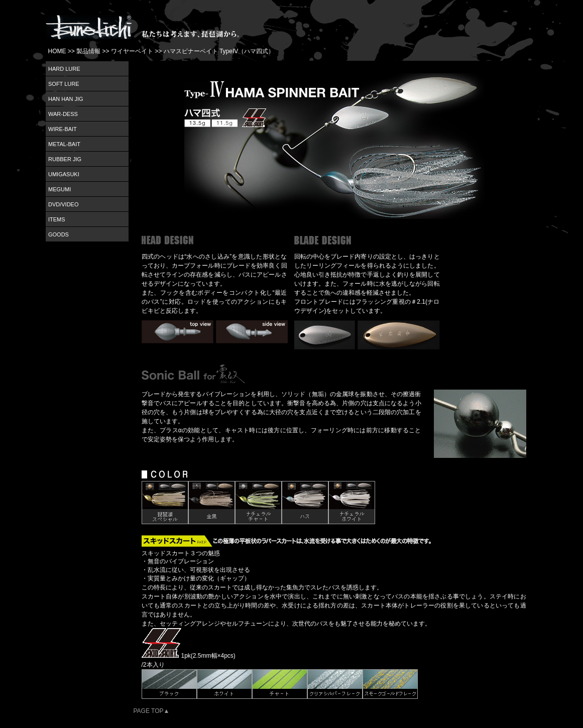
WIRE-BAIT (63, 129)
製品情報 (88, 51)
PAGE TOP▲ (152, 711)
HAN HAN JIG (66, 99)
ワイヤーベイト (132, 51)
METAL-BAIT (64, 144)
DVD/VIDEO (64, 204)
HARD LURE (64, 69)
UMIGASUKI (64, 174)
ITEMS (57, 219)
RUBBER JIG (65, 159)
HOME (57, 51)
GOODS (59, 234)
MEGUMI (60, 189)
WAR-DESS (63, 114)
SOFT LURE (64, 84)
